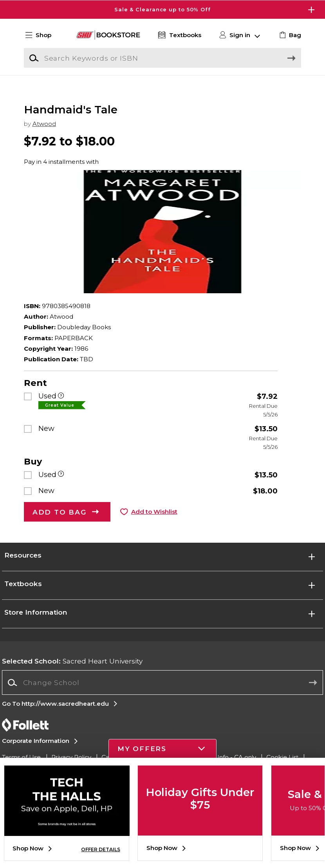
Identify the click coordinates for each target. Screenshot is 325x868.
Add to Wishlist (154, 522)
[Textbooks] (179, 35)
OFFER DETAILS (101, 849)
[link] (289, 35)
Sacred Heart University (72, 671)
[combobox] (162, 693)
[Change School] (162, 692)
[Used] (61, 406)
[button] (42, 35)
